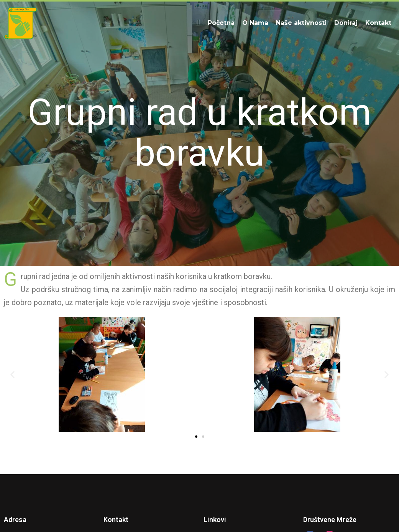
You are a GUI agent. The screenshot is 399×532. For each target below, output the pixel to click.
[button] (12, 375)
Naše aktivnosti (301, 23)
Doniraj (346, 23)
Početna (221, 23)
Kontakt (378, 23)
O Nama (255, 23)
